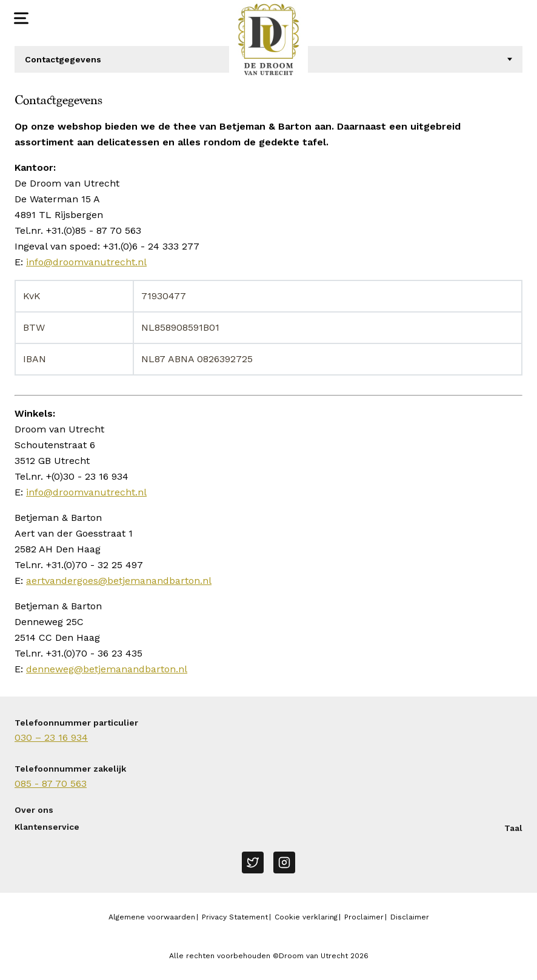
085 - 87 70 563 (51, 783)
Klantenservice (47, 827)
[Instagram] (284, 862)
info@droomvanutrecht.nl (86, 262)
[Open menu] (20, 18)
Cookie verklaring (306, 917)
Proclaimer (364, 917)
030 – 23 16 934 (51, 737)
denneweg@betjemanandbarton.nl (107, 669)
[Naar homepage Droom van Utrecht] (268, 39)
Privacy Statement (235, 917)
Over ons (34, 810)
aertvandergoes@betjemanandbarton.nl (119, 581)
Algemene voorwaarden (152, 917)
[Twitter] (253, 862)
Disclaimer (410, 917)
